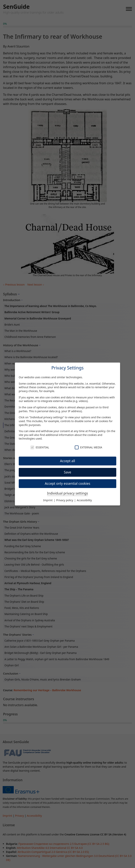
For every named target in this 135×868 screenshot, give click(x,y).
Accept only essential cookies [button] (67, 483)
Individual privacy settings (67, 493)
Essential (40, 447)
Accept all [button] (67, 461)
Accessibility (84, 500)
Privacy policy (97, 431)
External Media (88, 447)
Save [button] (67, 472)
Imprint (48, 500)
